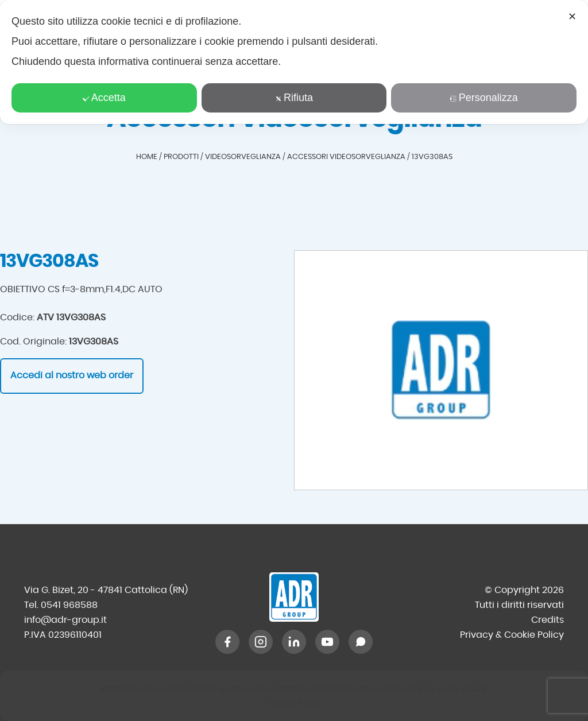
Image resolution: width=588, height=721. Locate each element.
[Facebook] (227, 642)
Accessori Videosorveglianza (346, 157)
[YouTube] (327, 642)
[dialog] (294, 62)
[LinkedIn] (294, 642)
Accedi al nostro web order (72, 375)
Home (147, 157)
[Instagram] (261, 642)
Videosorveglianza (243, 157)
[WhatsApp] (361, 642)
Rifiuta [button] (294, 98)
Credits (548, 620)
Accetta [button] (104, 98)
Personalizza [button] (484, 98)
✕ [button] (572, 17)
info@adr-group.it (65, 620)
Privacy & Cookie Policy (512, 635)
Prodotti (181, 157)
